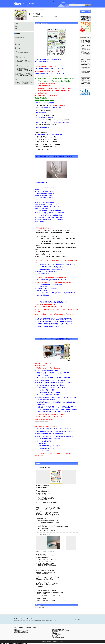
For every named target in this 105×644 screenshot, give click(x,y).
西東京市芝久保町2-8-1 (19, 38)
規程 (79, 619)
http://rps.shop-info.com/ (56, 632)
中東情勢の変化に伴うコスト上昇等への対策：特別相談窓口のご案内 (86, 50)
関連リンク (17, 28)
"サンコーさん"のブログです (42, 608)
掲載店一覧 (74, 619)
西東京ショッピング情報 (24, 618)
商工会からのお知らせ (86, 37)
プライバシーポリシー (86, 619)
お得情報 (17, 26)
